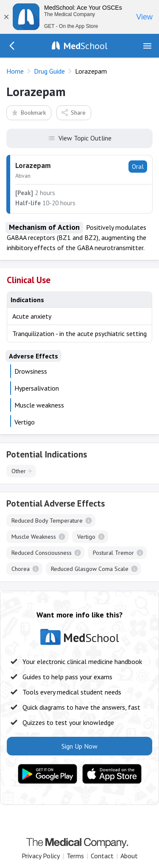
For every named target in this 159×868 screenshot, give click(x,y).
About (129, 856)
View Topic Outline (79, 138)
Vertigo (86, 537)
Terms (75, 856)
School (86, 46)
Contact (102, 856)
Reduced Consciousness (42, 553)
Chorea (21, 569)
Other (19, 471)
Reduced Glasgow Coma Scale (90, 569)
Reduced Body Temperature (47, 521)
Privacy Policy (41, 856)
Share (73, 112)
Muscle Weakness (34, 537)
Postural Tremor (113, 553)
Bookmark (28, 112)
